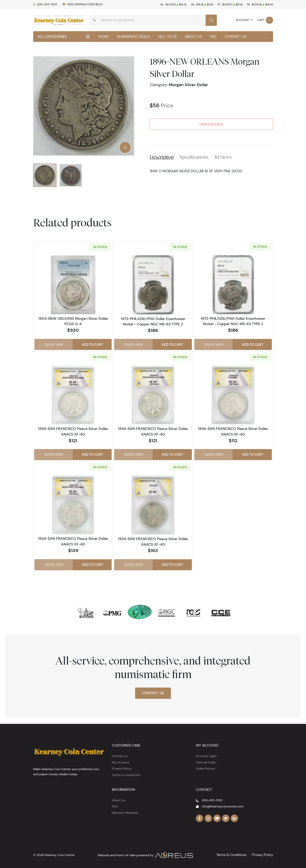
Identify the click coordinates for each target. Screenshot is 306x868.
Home (104, 37)
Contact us (120, 755)
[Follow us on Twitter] (225, 817)
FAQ (213, 37)
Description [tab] (162, 157)
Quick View (54, 344)
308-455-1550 (47, 4)
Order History (205, 767)
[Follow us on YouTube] (216, 817)
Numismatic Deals (133, 37)
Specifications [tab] (194, 157)
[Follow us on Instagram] (208, 817)
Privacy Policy (122, 767)
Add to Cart (93, 344)
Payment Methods (125, 811)
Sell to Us (167, 37)
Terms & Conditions (126, 774)
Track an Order (206, 761)
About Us (193, 37)
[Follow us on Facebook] (199, 817)
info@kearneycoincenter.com (223, 805)
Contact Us (236, 37)
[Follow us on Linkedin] (233, 817)
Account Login (206, 755)
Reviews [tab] (223, 157)
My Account (121, 761)
